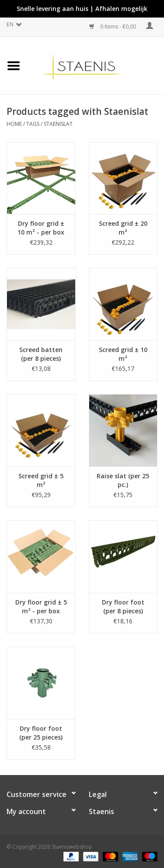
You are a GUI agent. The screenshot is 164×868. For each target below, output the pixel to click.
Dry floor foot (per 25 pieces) (41, 733)
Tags (33, 124)
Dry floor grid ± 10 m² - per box (41, 228)
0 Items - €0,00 (113, 27)
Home (14, 124)
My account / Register (150, 26)
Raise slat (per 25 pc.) (123, 480)
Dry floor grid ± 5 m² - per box (41, 607)
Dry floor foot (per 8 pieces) (123, 607)
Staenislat (58, 124)
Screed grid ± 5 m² (41, 480)
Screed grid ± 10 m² (123, 354)
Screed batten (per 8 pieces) (41, 354)
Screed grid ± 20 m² (123, 228)
